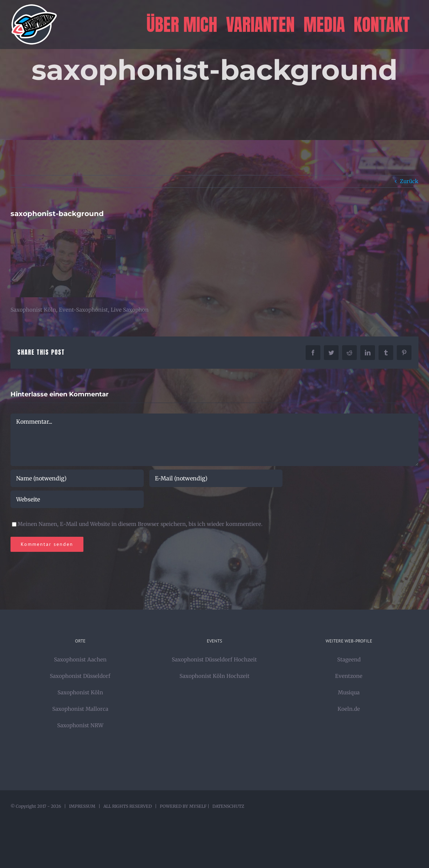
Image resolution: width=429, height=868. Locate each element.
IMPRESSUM (82, 806)
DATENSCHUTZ (228, 806)
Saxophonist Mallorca (80, 709)
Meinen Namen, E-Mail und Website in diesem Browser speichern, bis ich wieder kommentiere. (140, 524)
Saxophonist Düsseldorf (80, 676)
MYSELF (198, 806)
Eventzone (349, 676)
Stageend (349, 659)
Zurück (409, 181)
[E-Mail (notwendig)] (216, 478)
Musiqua (349, 692)
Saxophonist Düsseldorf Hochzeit (214, 659)
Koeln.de (349, 709)
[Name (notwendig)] (77, 478)
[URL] (77, 499)
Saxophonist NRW (80, 725)
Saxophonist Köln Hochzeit (214, 676)
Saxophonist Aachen (80, 659)
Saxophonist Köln (80, 692)
